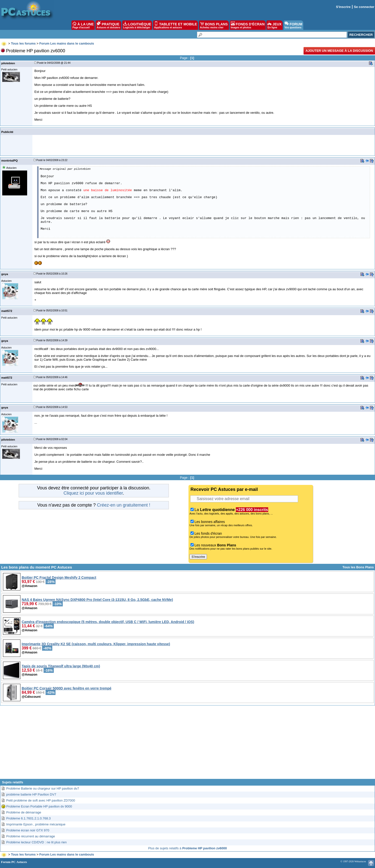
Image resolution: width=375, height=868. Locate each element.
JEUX (274, 25)
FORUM (293, 25)
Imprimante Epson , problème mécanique (36, 824)
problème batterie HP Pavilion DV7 (31, 794)
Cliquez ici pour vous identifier (93, 493)
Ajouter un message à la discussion (339, 51)
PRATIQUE (108, 25)
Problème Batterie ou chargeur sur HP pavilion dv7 (43, 788)
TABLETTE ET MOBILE (176, 25)
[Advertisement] (187, 744)
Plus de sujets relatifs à (187, 848)
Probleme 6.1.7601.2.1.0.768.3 (29, 818)
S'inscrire (343, 7)
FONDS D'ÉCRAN (248, 25)
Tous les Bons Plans (358, 567)
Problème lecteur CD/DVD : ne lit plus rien (36, 842)
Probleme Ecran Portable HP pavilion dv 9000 (39, 806)
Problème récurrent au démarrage (31, 836)
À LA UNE (83, 25)
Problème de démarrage (24, 812)
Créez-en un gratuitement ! (124, 505)
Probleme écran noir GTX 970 (28, 830)
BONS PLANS (214, 25)
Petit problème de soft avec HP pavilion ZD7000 (41, 800)
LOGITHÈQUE (137, 25)
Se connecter (364, 7)
